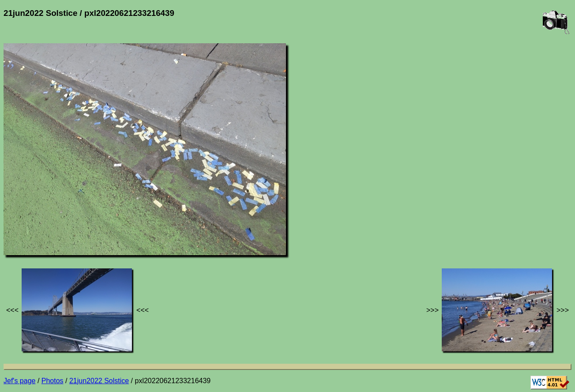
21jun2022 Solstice (99, 381)
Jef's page (19, 381)
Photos (53, 381)
